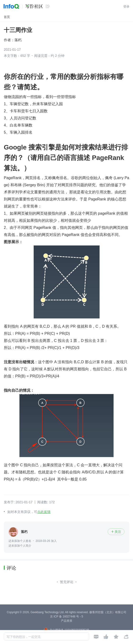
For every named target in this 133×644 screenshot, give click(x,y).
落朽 (18, 40)
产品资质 (67, 621)
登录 (126, 7)
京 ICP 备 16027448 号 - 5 (67, 617)
